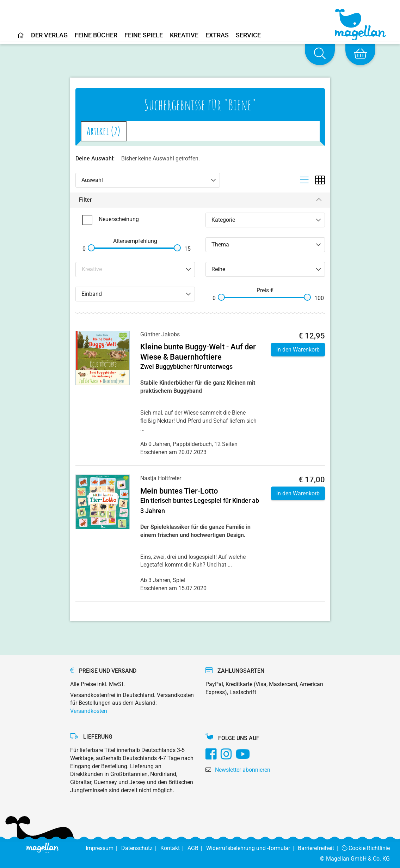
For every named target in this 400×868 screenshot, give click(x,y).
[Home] (21, 38)
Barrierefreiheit (320, 848)
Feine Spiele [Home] (144, 35)
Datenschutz (141, 848)
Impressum (103, 848)
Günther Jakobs (160, 334)
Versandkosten (89, 711)
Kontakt (174, 848)
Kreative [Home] (184, 35)
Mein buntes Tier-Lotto (179, 491)
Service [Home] (248, 35)
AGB (197, 848)
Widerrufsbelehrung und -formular (252, 848)
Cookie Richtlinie (366, 848)
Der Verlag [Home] (49, 35)
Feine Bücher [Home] (96, 35)
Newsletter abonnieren (243, 770)
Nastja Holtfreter (161, 478)
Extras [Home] (217, 35)
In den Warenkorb (298, 350)
